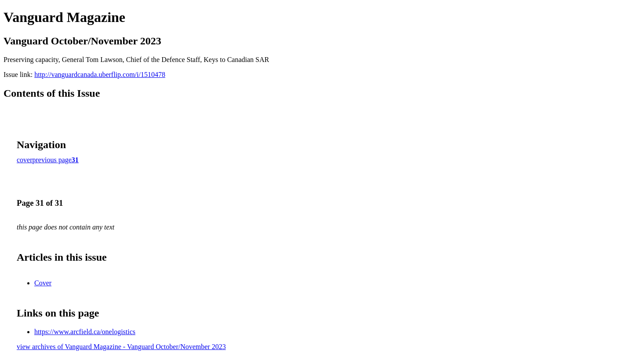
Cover (43, 283)
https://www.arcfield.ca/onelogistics (85, 332)
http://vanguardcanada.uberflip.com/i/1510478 (100, 75)
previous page (52, 160)
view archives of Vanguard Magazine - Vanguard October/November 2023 (121, 347)
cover (25, 160)
